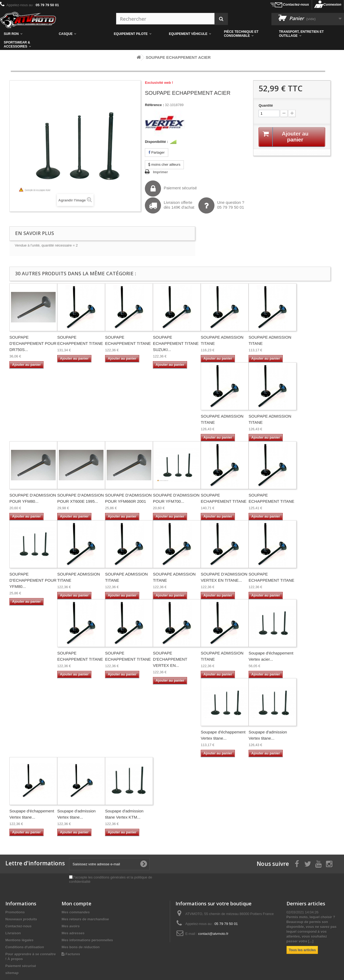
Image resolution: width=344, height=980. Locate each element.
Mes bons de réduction (81, 947)
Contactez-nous (296, 4)
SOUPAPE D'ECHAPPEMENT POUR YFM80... (33, 580)
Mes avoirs (71, 926)
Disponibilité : (156, 142)
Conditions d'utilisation (25, 947)
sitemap (12, 973)
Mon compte (76, 903)
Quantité (266, 105)
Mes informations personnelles (87, 940)
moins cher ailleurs (164, 164)
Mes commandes (76, 912)
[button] (248, 34)
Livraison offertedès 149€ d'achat (170, 205)
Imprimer (160, 172)
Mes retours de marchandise (85, 919)
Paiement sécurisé (171, 189)
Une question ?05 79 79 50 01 (221, 205)
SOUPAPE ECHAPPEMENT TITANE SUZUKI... (176, 343)
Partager (156, 152)
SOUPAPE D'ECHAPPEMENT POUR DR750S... (33, 343)
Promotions (15, 912)
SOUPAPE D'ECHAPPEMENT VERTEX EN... (170, 659)
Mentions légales (19, 940)
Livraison (13, 933)
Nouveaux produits (21, 919)
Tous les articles (302, 950)
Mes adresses (73, 933)
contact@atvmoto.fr (213, 934)
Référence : (154, 105)
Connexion (332, 4)
